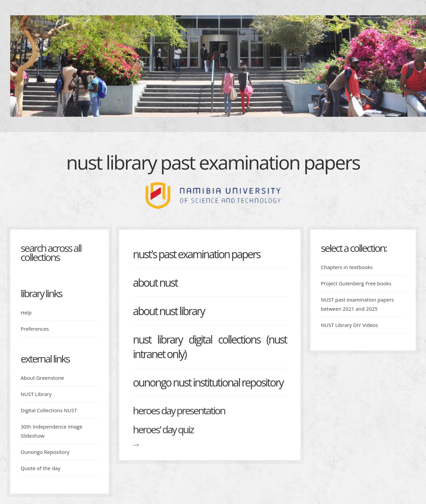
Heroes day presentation (179, 410)
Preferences (35, 329)
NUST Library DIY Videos (349, 325)
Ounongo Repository (45, 452)
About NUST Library (169, 311)
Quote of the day (40, 468)
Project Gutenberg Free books (356, 283)
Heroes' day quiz (163, 429)
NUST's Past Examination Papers (196, 254)
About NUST (155, 282)
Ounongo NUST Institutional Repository (208, 382)
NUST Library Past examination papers (213, 162)
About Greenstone (42, 378)
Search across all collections (51, 253)
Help (26, 312)
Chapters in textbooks (347, 267)
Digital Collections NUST (49, 410)
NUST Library (36, 394)
